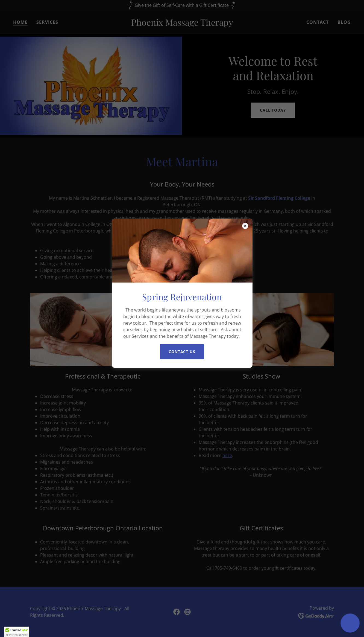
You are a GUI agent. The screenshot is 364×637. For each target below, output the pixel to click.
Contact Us (182, 352)
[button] (17, 632)
